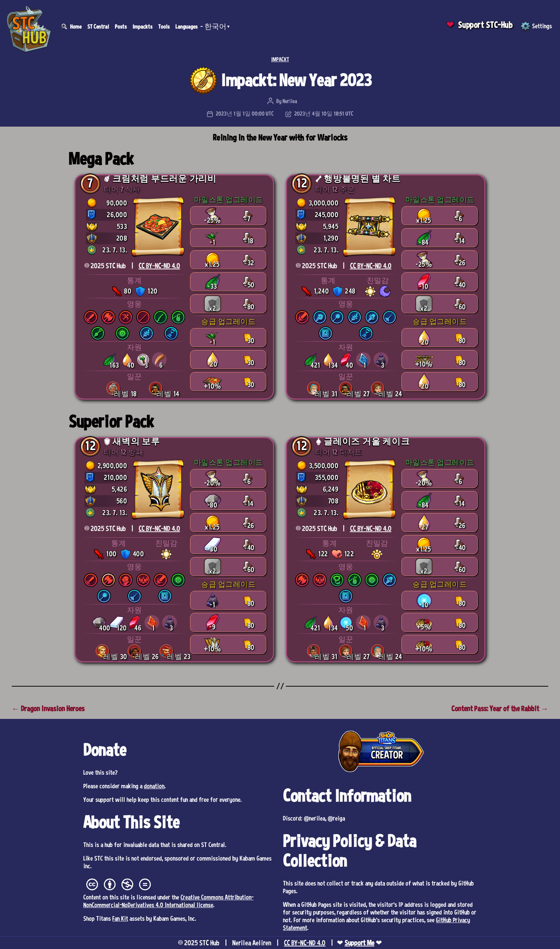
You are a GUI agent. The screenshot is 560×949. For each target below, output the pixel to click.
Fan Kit (120, 918)
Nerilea (290, 101)
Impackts (142, 26)
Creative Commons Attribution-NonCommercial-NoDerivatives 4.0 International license (168, 901)
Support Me (359, 943)
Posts (121, 26)
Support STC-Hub (485, 25)
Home (76, 26)
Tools (164, 26)
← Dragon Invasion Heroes (48, 708)
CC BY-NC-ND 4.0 (159, 266)
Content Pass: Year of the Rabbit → (500, 708)
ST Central (98, 26)
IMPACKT (280, 59)
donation (154, 786)
